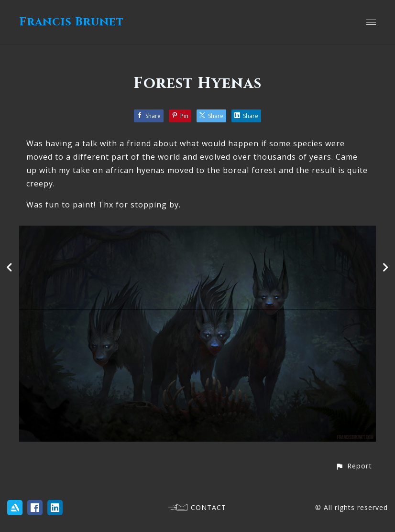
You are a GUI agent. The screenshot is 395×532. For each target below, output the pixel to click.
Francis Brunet (71, 22)
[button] (354, 466)
